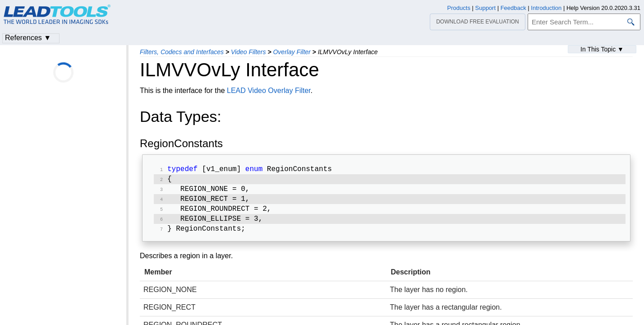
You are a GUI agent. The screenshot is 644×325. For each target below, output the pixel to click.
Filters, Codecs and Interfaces (182, 52)
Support (486, 8)
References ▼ (28, 38)
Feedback (513, 8)
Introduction (546, 8)
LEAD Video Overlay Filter (269, 91)
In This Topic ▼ (602, 49)
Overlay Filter (292, 52)
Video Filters (248, 52)
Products (459, 8)
